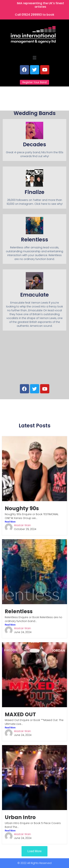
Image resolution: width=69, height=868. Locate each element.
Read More (10, 522)
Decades (34, 145)
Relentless (19, 611)
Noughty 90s (22, 508)
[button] (34, 58)
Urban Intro (20, 817)
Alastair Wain (22, 525)
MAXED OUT (20, 714)
